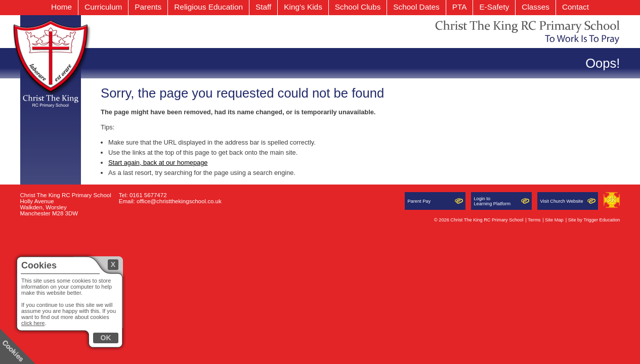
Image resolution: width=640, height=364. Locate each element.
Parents (148, 7)
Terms (534, 220)
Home (61, 7)
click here (33, 323)
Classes (536, 7)
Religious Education (208, 7)
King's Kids (303, 7)
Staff (263, 7)
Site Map (554, 220)
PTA (460, 7)
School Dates (416, 7)
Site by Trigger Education (594, 220)
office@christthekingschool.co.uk (179, 201)
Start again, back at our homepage (158, 163)
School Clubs (358, 7)
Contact (575, 7)
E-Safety (494, 7)
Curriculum (103, 7)
